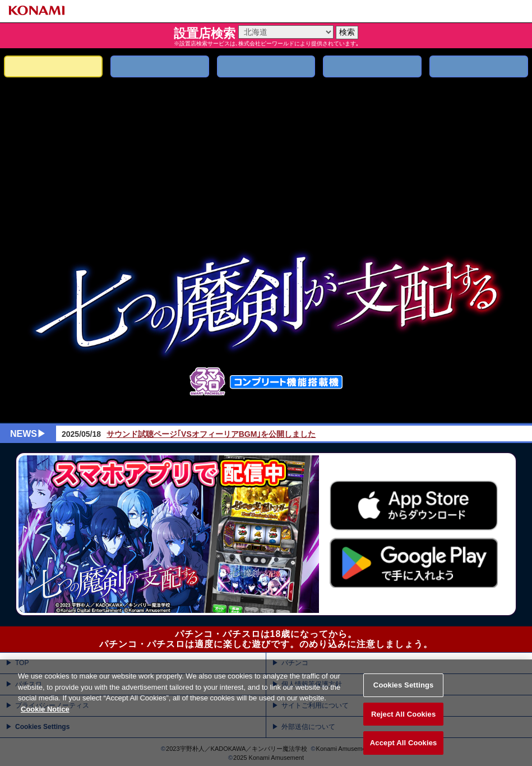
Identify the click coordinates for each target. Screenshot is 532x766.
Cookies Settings (404, 699)
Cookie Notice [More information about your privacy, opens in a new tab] (45, 723)
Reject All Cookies (403, 728)
